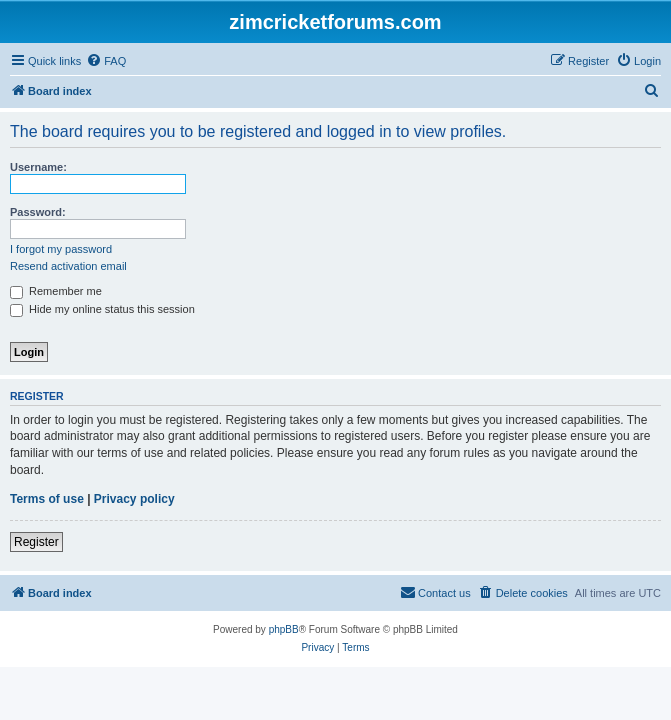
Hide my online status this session (102, 309)
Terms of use (47, 499)
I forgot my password (61, 249)
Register (36, 542)
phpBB (284, 629)
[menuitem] (106, 61)
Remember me (56, 291)
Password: (38, 212)
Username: (38, 167)
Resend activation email (68, 266)
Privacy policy (134, 499)
